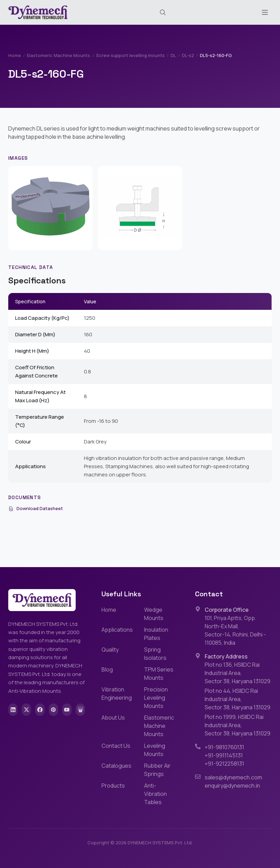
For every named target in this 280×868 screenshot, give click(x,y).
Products (113, 786)
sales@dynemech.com (233, 777)
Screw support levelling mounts (130, 55)
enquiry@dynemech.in (232, 786)
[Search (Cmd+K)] (163, 12)
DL (173, 55)
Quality (110, 650)
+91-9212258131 (224, 764)
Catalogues (116, 766)
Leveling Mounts (155, 750)
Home (15, 55)
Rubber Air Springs (157, 770)
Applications (117, 630)
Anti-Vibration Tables (155, 794)
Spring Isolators (155, 654)
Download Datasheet (36, 508)
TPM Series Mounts (159, 674)
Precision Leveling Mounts (156, 698)
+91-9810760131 (224, 747)
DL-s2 (188, 55)
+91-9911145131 (224, 755)
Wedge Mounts (154, 614)
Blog (107, 669)
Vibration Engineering (117, 694)
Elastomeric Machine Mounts (58, 55)
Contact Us (116, 746)
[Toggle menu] (265, 12)
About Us (113, 718)
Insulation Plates (156, 634)
